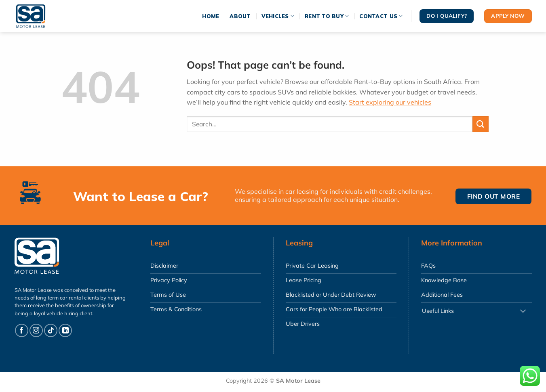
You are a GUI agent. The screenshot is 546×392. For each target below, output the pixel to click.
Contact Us (381, 16)
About (240, 16)
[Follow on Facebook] (22, 330)
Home (211, 16)
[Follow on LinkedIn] (65, 330)
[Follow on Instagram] (36, 330)
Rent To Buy (327, 16)
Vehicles (278, 16)
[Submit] (481, 124)
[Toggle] (523, 311)
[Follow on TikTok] (51, 330)
